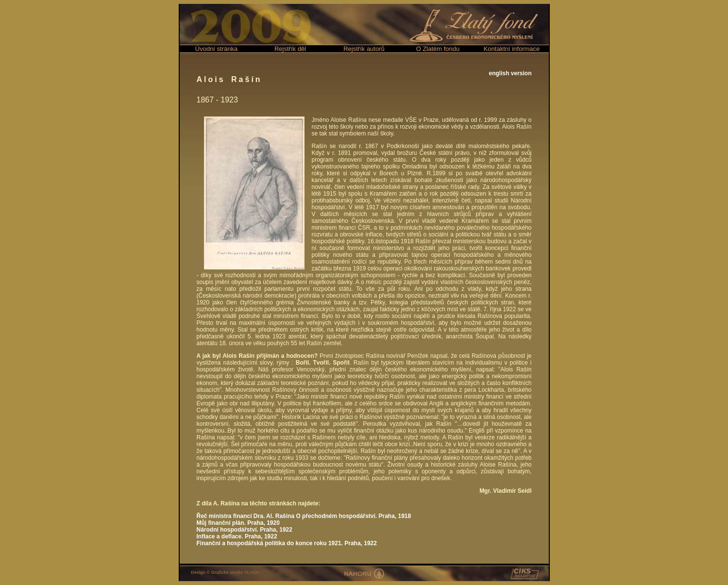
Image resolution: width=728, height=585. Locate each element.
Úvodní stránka (216, 49)
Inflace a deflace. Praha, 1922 (237, 536)
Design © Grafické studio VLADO (225, 572)
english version (510, 73)
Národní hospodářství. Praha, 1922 (245, 530)
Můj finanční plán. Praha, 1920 (238, 523)
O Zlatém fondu (438, 49)
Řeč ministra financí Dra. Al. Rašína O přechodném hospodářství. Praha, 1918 (304, 516)
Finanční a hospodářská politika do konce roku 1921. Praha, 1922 (287, 543)
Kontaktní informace (512, 49)
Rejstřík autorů (364, 49)
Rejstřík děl (290, 49)
